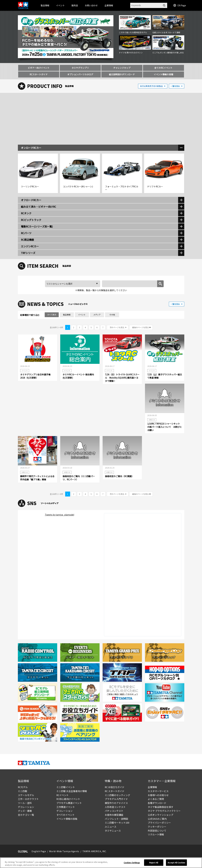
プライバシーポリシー (159, 823)
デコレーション (26, 807)
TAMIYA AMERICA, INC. (95, 851)
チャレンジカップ (122, 68)
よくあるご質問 (156, 799)
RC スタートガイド (115, 791)
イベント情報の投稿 (163, 74)
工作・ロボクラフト (28, 799)
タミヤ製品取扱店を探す (160, 807)
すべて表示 (52, 315)
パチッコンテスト (114, 811)
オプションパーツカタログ (80, 74)
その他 (112, 315)
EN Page (180, 5)
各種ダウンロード (157, 803)
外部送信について (157, 831)
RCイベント (62, 795)
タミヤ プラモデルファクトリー (164, 811)
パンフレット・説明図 (116, 819)
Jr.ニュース (111, 827)
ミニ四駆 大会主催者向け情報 (72, 791)
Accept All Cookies (176, 863)
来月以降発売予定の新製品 (153, 86)
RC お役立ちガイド (115, 787)
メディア (97, 315)
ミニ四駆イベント (66, 787)
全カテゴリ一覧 (26, 815)
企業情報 (152, 787)
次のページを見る (117, 327)
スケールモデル (26, 795)
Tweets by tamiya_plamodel (59, 515)
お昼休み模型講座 (114, 815)
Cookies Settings (132, 863)
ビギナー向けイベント (39, 68)
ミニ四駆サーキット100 (117, 823)
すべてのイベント (65, 815)
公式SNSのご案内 (157, 819)
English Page (39, 851)
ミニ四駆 (22, 791)
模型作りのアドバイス (116, 803)
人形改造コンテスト (115, 807)
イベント (82, 315)
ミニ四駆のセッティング (117, 795)
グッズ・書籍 (25, 811)
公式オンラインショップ (160, 815)
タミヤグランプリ (80, 68)
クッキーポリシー (157, 827)
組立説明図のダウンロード (122, 74)
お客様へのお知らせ (158, 795)
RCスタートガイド (39, 74)
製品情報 (45, 5)
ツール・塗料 (25, 803)
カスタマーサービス (158, 791)
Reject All (154, 863)
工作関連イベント (66, 807)
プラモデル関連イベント (69, 803)
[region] (101, 863)
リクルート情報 (156, 834)
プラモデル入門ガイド (116, 799)
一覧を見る (177, 86)
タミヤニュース (113, 831)
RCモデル (23, 787)
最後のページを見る (141, 327)
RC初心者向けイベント (68, 799)
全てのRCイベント (163, 68)
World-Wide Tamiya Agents (64, 851)
